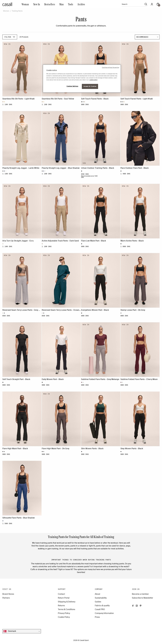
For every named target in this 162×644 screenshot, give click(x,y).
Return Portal (64, 598)
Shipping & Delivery (67, 602)
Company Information (104, 613)
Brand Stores (8, 594)
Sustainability (101, 598)
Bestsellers (50, 4)
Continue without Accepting (111, 68)
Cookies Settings (72, 86)
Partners (6, 598)
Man (62, 4)
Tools (71, 4)
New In (37, 4)
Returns (61, 606)
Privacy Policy (64, 613)
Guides (98, 602)
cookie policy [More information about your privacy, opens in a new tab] (93, 80)
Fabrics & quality (102, 606)
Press (97, 617)
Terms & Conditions (66, 609)
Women (6, 11)
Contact (61, 594)
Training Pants (17, 11)
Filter (10, 37)
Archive (81, 4)
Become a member (140, 594)
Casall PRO (100, 609)
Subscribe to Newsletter (143, 598)
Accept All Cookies (90, 86)
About (97, 594)
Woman (25, 4)
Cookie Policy (64, 617)
